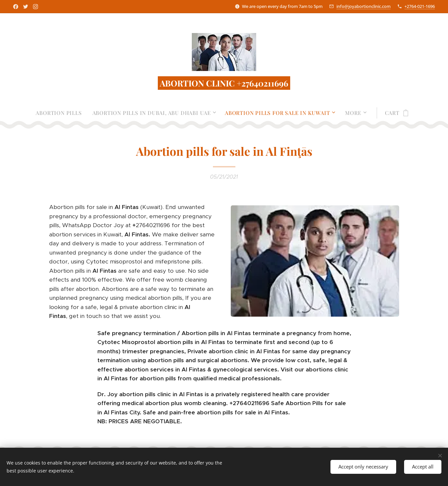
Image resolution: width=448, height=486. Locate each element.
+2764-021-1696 (420, 6)
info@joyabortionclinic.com (363, 6)
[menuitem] (61, 113)
